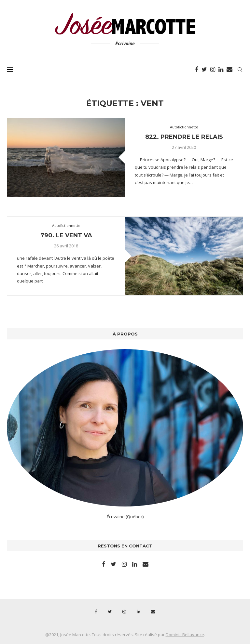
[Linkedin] (221, 70)
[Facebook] (197, 70)
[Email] (229, 70)
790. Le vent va (66, 235)
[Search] (240, 70)
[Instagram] (213, 70)
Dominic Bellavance (185, 635)
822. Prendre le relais (184, 137)
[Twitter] (204, 70)
